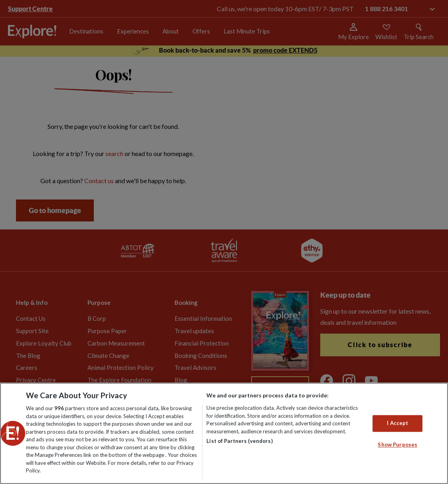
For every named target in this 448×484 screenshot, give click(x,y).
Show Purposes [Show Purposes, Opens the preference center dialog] (397, 444)
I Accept (397, 423)
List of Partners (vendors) (239, 441)
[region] (224, 433)
